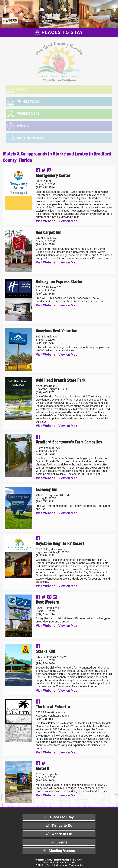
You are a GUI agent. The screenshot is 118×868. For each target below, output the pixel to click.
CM (81, 865)
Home (22, 89)
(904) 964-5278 (43, 865)
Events (23, 126)
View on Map (68, 221)
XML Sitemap (61, 865)
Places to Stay (59, 817)
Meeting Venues (31, 138)
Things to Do (28, 102)
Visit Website (46, 221)
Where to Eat (28, 114)
